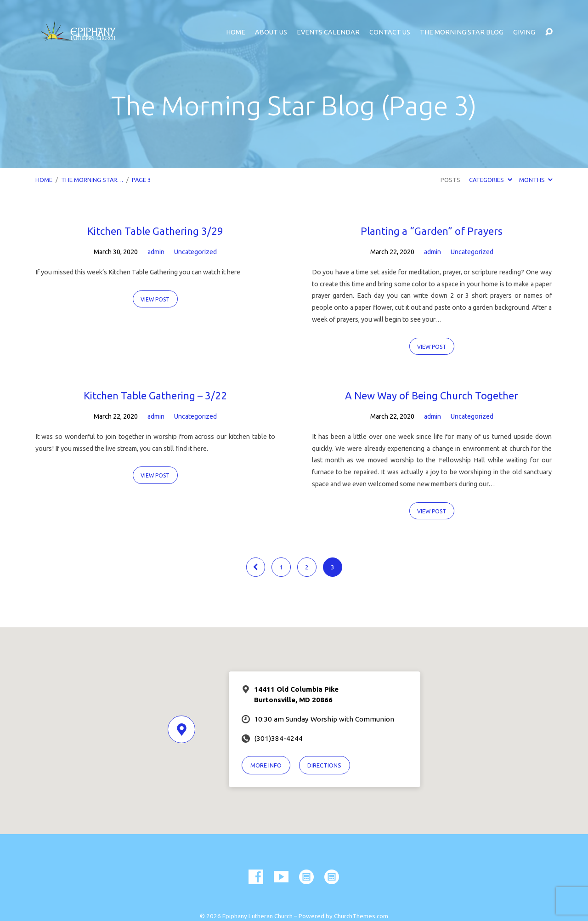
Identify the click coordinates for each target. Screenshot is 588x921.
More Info (266, 765)
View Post (155, 299)
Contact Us (390, 32)
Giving (524, 32)
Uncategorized (195, 252)
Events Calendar (328, 32)
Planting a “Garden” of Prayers (432, 231)
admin (156, 252)
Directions (324, 765)
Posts (450, 180)
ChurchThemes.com (361, 916)
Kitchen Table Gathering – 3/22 (155, 395)
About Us (271, 32)
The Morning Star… (92, 180)
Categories (490, 180)
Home (236, 32)
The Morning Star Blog (462, 32)
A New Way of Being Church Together (432, 395)
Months (536, 180)
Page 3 (141, 180)
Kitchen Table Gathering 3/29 (155, 231)
